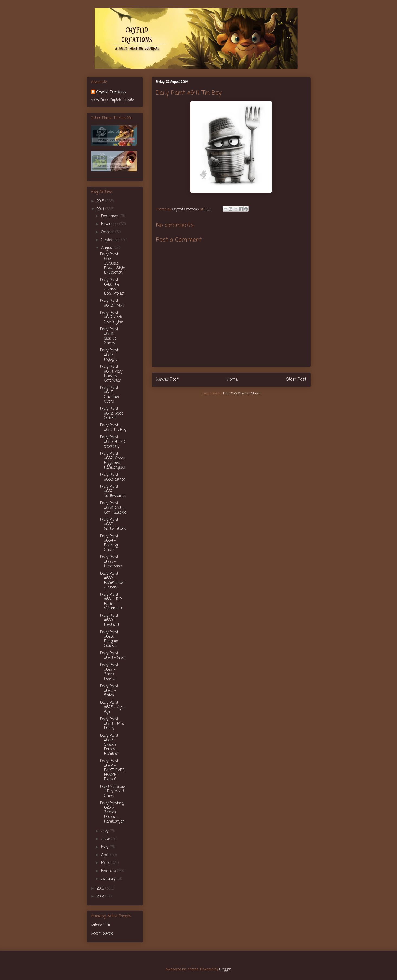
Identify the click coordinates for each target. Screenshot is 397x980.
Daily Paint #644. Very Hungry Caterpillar (111, 374)
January (109, 879)
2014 (101, 209)
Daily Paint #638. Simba (113, 477)
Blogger (225, 969)
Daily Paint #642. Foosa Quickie (112, 414)
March (107, 863)
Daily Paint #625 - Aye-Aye (113, 707)
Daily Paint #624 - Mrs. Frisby (112, 724)
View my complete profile (112, 100)
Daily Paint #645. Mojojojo (109, 355)
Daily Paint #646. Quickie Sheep (109, 336)
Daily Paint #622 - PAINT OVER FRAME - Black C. (112, 770)
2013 (101, 889)
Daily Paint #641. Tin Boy (113, 428)
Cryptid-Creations (111, 92)
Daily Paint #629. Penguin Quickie (109, 639)
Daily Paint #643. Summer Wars (110, 395)
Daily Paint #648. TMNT (112, 303)
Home (232, 380)
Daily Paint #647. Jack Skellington (112, 318)
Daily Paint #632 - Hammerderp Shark (112, 581)
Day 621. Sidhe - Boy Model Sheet (112, 792)
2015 (101, 201)
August (108, 248)
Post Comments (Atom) (242, 394)
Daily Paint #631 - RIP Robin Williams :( (111, 602)
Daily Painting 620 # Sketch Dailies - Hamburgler (112, 813)
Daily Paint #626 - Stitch (109, 691)
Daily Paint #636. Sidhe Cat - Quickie (113, 508)
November (110, 224)
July (105, 831)
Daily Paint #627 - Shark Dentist (109, 672)
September (111, 240)
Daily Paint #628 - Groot (113, 656)
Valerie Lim (100, 925)
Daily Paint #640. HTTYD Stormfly (113, 442)
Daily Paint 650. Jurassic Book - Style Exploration (112, 264)
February (109, 871)
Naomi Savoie (102, 934)
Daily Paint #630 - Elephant (110, 621)
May (105, 847)
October (108, 232)
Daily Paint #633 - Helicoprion (111, 562)
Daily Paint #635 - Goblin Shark (113, 524)
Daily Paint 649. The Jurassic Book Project (112, 287)
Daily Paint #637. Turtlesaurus (113, 491)
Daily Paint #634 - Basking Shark (109, 543)
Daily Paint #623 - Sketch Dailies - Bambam (110, 745)
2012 (101, 897)
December (110, 216)
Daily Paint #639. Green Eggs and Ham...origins (113, 461)
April (106, 855)
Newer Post (167, 380)
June (106, 839)
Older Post (296, 380)
